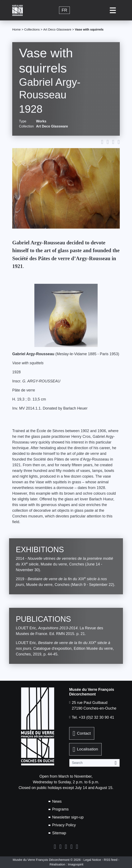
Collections (32, 29)
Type (23, 121)
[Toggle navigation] (113, 10)
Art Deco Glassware (57, 29)
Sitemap (59, 833)
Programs (60, 809)
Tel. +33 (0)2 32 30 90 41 (93, 717)
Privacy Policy (64, 825)
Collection (26, 126)
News (57, 801)
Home (16, 29)
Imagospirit (76, 864)
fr (64, 10)
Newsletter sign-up (68, 817)
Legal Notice (92, 860)
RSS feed (110, 860)
